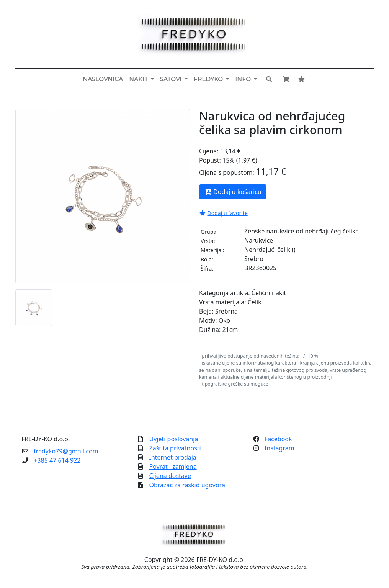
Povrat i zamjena (173, 466)
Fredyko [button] (209, 79)
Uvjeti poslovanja (174, 439)
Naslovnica (103, 79)
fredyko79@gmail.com (66, 451)
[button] (269, 79)
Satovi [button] (172, 79)
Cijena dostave (170, 476)
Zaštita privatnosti (175, 448)
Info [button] (244, 79)
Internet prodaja (173, 457)
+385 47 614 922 (57, 460)
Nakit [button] (139, 79)
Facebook (278, 439)
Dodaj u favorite (223, 213)
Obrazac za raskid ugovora (187, 485)
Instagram (279, 448)
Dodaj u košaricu (233, 192)
